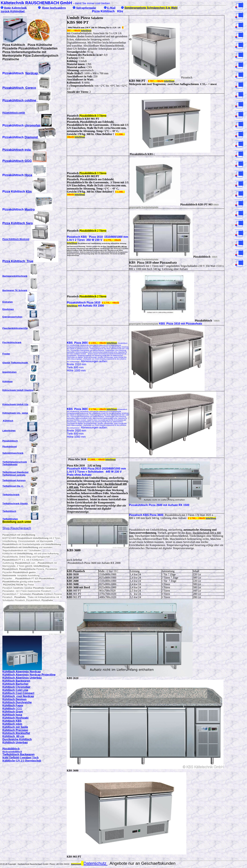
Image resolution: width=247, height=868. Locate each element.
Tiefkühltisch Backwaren (18, 754)
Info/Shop (86, 31)
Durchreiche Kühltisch (17, 739)
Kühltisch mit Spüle (15, 727)
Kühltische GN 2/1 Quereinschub (22, 761)
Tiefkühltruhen (10, 519)
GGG (19, 709)
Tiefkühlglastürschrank (15, 462)
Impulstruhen (9, 372)
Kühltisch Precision (15, 730)
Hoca (28, 175)
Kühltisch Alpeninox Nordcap (22, 672)
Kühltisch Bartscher (15, 684)
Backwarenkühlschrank (15, 276)
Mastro (30, 210)
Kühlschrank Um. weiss (15, 413)
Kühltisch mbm (12, 724)
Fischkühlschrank (12, 342)
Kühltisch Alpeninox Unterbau (22, 678)
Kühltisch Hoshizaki (15, 718)
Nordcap (32, 73)
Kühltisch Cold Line (15, 690)
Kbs (29, 192)
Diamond (31, 137)
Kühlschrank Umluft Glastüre (18, 390)
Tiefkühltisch (9, 511)
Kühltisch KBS (12, 721)
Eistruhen (8, 302)
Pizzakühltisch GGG (17, 161)
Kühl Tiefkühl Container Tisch (20, 758)
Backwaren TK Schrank (15, 290)
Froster (6, 354)
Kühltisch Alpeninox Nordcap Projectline (29, 675)
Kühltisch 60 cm (13, 736)
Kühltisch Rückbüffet (16, 733)
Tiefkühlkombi (10, 464)
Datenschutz (96, 863)
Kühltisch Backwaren (16, 681)
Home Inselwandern (54, 8)
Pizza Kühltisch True (18, 261)
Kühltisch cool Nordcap (18, 696)
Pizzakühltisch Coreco (19, 88)
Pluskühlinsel (10, 446)
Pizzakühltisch (10, 441)
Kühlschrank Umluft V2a (15, 404)
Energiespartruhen (12, 317)
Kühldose (7, 381)
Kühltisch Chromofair (16, 687)
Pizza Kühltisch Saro (18, 223)
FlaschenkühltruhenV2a (15, 328)
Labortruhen (9, 431)
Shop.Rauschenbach (17, 528)
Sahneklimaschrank (13, 453)
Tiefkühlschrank (11, 495)
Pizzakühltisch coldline (19, 100)
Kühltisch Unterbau (15, 742)
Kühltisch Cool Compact (18, 693)
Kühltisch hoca (12, 715)
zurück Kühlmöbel (13, 11)
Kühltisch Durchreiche (17, 702)
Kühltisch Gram (13, 712)
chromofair (33, 125)
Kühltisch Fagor (13, 705)
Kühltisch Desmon (14, 699)
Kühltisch (8, 421)
